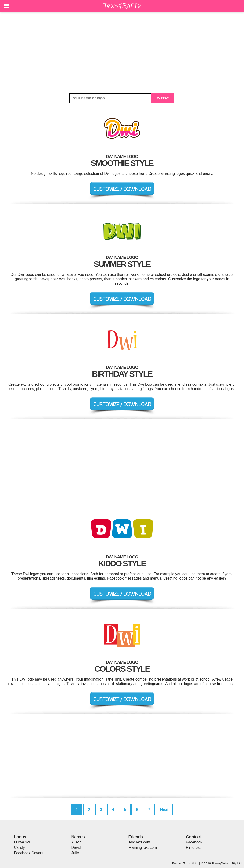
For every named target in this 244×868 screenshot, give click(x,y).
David (76, 848)
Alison (76, 842)
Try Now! (162, 98)
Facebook (194, 842)
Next (164, 810)
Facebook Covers (29, 853)
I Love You (23, 842)
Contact (193, 837)
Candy (19, 848)
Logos (20, 837)
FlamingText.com (143, 848)
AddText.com (139, 842)
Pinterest (193, 848)
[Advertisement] (122, 53)
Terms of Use (191, 863)
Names (78, 837)
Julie (75, 853)
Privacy (176, 863)
